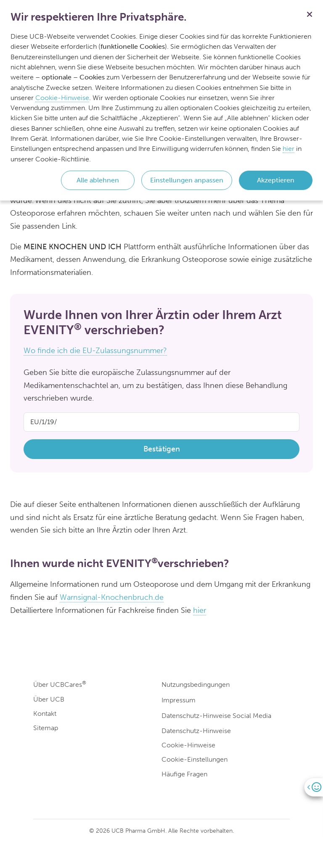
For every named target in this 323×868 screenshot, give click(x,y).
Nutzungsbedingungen (196, 685)
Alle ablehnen (98, 180)
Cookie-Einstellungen (195, 759)
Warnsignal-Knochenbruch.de (112, 597)
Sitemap (46, 728)
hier (200, 610)
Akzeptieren (276, 180)
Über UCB (49, 699)
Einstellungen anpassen (187, 180)
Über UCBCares (60, 684)
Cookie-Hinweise (188, 745)
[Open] (314, 787)
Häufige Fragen (184, 774)
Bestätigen (162, 449)
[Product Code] (161, 422)
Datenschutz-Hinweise (196, 731)
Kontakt (45, 714)
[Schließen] (310, 13)
